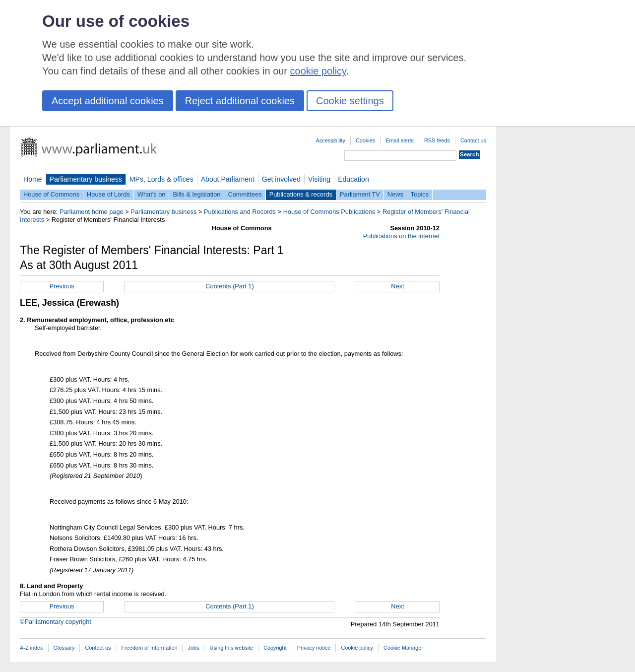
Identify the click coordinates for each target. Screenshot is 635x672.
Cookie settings (350, 101)
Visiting (319, 179)
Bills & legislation (196, 194)
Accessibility (331, 140)
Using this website (231, 648)
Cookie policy (357, 648)
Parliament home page (92, 212)
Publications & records (301, 194)
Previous (62, 286)
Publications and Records (240, 212)
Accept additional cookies (108, 101)
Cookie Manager (403, 648)
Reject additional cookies (240, 101)
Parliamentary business (86, 179)
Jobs (193, 648)
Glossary (64, 648)
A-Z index (32, 648)
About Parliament (228, 179)
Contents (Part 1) (229, 286)
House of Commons (51, 194)
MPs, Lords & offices (161, 179)
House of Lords (108, 194)
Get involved (281, 179)
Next (397, 286)
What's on (152, 194)
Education (353, 179)
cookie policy (318, 71)
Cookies (365, 140)
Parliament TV (360, 194)
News (395, 194)
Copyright (275, 648)
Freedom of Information (149, 648)
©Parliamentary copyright (56, 622)
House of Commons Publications (329, 212)
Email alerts (400, 140)
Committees (245, 194)
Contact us (473, 140)
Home (33, 179)
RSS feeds (437, 140)
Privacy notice (314, 648)
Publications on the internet (401, 236)
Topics (420, 194)
